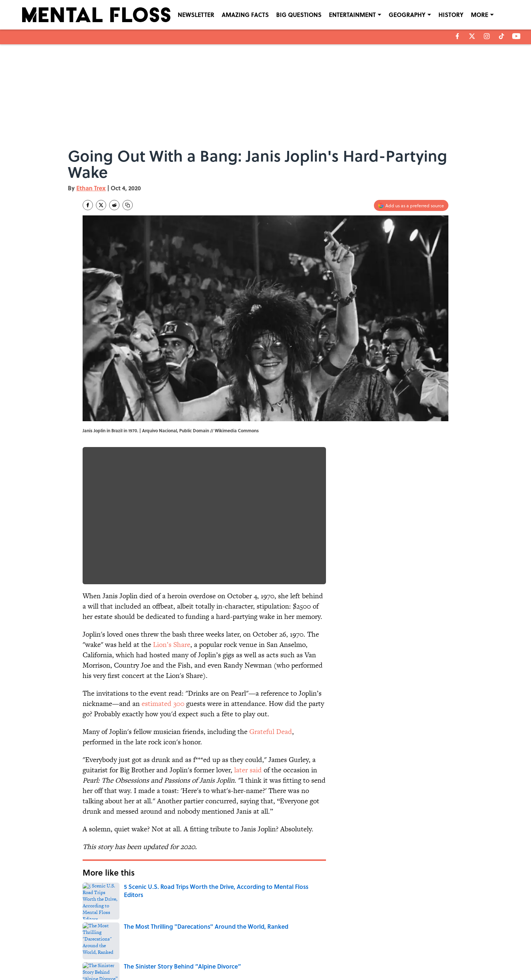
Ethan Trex (91, 188)
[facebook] (457, 36)
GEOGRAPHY (407, 15)
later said (248, 770)
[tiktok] (502, 36)
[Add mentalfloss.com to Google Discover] (411, 205)
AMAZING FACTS (245, 15)
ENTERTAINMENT (352, 15)
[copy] (128, 205)
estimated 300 (163, 704)
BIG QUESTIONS (299, 15)
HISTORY (451, 15)
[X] (472, 36)
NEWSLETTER (196, 15)
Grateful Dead (271, 732)
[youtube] (516, 36)
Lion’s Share (172, 645)
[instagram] (487, 36)
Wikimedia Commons (237, 430)
